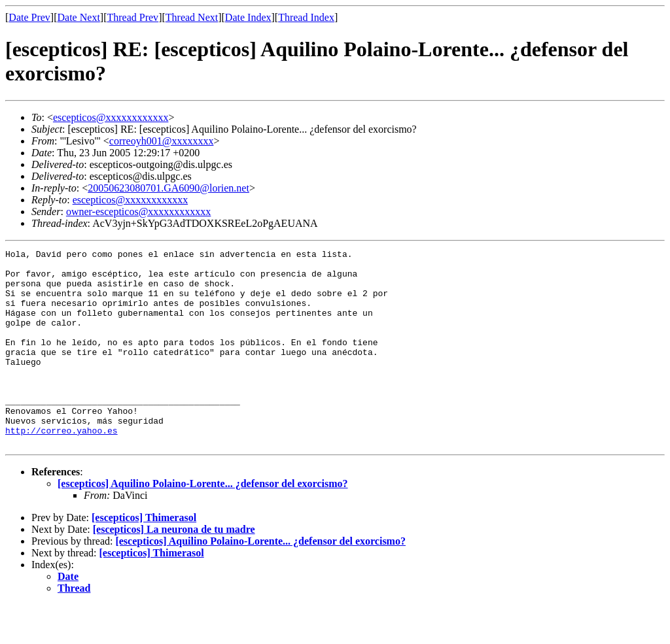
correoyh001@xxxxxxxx (162, 141)
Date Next (79, 17)
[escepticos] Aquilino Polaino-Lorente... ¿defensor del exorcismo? (203, 523)
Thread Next (192, 17)
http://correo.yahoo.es (62, 467)
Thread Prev (132, 17)
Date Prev (29, 17)
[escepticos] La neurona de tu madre (174, 568)
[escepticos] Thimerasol (144, 557)
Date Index (248, 17)
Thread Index (306, 17)
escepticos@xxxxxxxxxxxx (111, 117)
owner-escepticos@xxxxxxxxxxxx (138, 212)
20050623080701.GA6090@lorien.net (168, 188)
